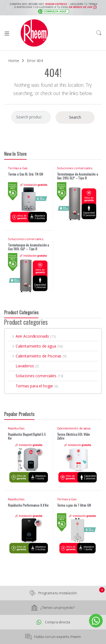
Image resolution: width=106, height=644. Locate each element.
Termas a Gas (18, 168)
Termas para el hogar (30, 386)
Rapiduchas (16, 428)
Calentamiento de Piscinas (34, 356)
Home (14, 61)
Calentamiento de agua (32, 346)
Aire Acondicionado (28, 336)
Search (99, 33)
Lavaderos (21, 366)
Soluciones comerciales (75, 168)
